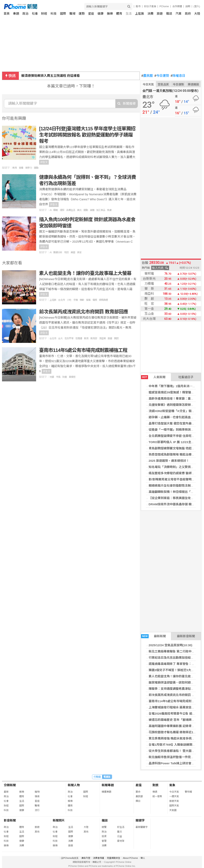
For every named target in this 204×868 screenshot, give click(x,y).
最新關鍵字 (142, 827)
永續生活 (71, 210)
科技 (54, 14)
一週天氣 (174, 796)
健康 (100, 14)
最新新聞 (153, 636)
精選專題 (107, 792)
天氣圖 (173, 810)
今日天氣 (148, 84)
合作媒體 (177, 6)
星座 (91, 14)
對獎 (155, 785)
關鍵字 (140, 820)
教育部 (94, 338)
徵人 (143, 858)
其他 (37, 832)
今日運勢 (162, 76)
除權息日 (178, 76)
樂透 (155, 792)
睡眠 (56, 210)
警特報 (188, 792)
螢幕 (88, 300)
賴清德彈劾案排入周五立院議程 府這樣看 (51, 76)
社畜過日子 (186, 377)
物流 (66, 252)
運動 (36, 168)
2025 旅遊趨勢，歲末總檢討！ (169, 461)
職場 (72, 14)
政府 (188, 14)
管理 (104, 841)
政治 (25, 14)
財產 (65, 377)
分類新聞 (10, 785)
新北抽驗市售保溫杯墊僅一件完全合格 (174, 757)
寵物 (37, 792)
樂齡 (82, 300)
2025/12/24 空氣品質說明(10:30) (171, 645)
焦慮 (109, 210)
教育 (15, 168)
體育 (119, 14)
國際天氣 (174, 806)
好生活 (121, 827)
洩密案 (102, 338)
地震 (52, 377)
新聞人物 (74, 785)
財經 (44, 14)
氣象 (172, 785)
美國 (73, 252)
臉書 (110, 338)
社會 (35, 14)
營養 (21, 168)
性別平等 (69, 338)
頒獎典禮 (103, 300)
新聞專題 (108, 785)
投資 (104, 836)
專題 (16, 14)
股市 (138, 6)
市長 (58, 377)
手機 (75, 300)
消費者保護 (99, 858)
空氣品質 (163, 84)
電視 (95, 300)
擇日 (138, 801)
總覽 (104, 827)
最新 (6, 792)
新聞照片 (59, 820)
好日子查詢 (150, 6)
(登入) (197, 6)
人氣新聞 (153, 377)
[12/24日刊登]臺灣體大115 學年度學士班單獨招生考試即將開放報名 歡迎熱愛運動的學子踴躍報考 (87, 135)
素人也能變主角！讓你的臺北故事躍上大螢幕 (85, 273)
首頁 (7, 14)
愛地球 (121, 841)
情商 (37, 796)
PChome (164, 6)
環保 (62, 210)
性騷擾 (79, 338)
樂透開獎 (193, 84)
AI (50, 210)
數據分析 (58, 252)
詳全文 (44, 162)
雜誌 (169, 14)
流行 (37, 810)
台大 (60, 338)
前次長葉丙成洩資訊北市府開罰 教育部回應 (84, 312)
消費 (150, 14)
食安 (79, 252)
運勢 (82, 14)
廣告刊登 (86, 858)
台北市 (61, 300)
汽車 (179, 14)
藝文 (120, 832)
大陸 (197, 14)
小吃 (69, 300)
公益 (120, 836)
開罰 (116, 338)
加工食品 (101, 210)
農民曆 (147, 76)
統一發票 (157, 796)
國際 (63, 14)
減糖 (92, 210)
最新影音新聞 (186, 636)
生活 (129, 14)
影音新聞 (10, 820)
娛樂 (110, 14)
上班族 (53, 300)
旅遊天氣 (174, 801)
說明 (188, 6)
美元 (79, 210)
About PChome (130, 858)
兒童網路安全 (114, 858)
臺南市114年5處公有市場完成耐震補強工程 (83, 350)
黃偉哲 (72, 377)
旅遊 (160, 14)
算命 (138, 792)
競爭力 (29, 168)
